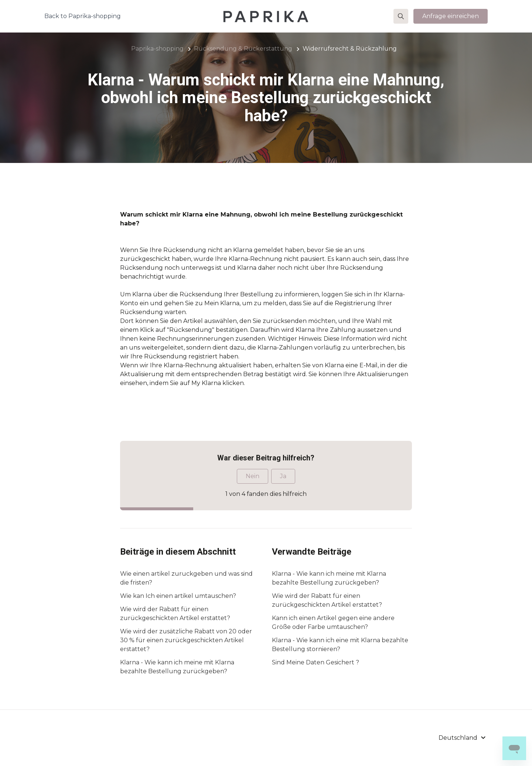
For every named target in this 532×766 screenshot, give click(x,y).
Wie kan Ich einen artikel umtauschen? (178, 596)
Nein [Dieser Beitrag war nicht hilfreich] (253, 476)
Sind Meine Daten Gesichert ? (316, 662)
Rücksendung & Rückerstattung (243, 49)
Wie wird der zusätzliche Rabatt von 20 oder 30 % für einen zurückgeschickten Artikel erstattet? (186, 640)
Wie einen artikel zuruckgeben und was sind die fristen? (186, 578)
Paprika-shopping (157, 49)
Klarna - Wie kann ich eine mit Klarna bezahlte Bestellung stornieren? (340, 645)
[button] (401, 16)
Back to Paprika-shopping (83, 16)
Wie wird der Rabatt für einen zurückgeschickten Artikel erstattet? (175, 614)
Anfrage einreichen (451, 16)
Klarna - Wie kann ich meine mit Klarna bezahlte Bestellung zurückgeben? (177, 667)
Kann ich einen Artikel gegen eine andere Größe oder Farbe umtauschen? (333, 622)
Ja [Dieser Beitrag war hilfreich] (283, 476)
